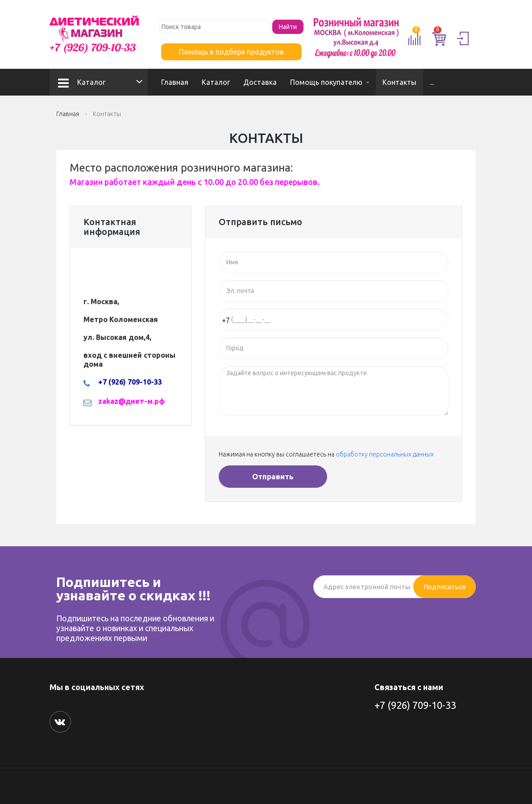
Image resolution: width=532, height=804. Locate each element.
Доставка (260, 82)
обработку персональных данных (385, 454)
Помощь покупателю (326, 82)
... (432, 82)
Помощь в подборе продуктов (231, 52)
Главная (175, 82)
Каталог (82, 82)
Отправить (273, 476)
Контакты (399, 82)
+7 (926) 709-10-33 (415, 705)
